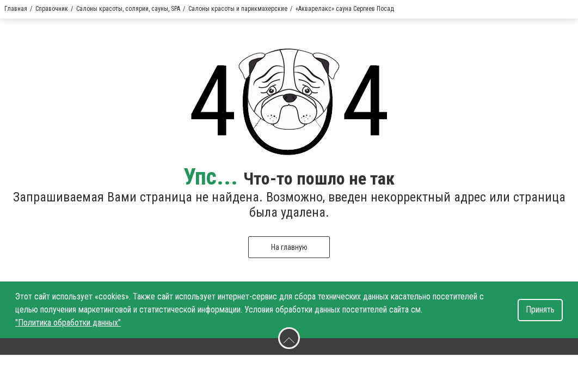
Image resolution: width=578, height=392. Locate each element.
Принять (540, 310)
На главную (289, 247)
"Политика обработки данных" (68, 323)
